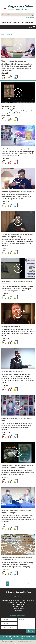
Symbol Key (17, 22)
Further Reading (27, 22)
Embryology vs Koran (9, 106)
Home (4, 22)
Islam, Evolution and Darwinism (12, 372)
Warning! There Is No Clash (11, 327)
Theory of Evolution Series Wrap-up (14, 61)
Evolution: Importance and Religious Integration (18, 192)
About (9, 22)
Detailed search (30, 17)
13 (24, 584)
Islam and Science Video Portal (20, 592)
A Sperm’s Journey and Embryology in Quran (17, 149)
